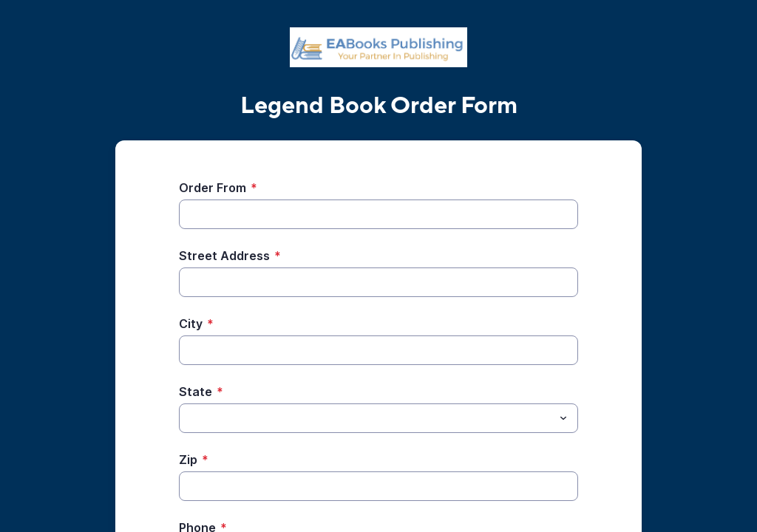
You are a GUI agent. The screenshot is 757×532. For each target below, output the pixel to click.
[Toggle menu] (563, 418)
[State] (366, 418)
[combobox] (378, 418)
